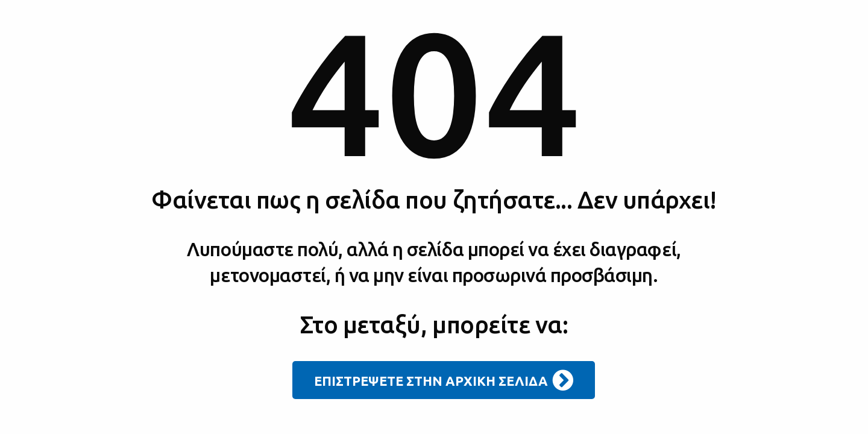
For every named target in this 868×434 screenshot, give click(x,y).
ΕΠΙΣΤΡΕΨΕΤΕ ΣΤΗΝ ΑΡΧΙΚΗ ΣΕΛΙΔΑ (444, 380)
